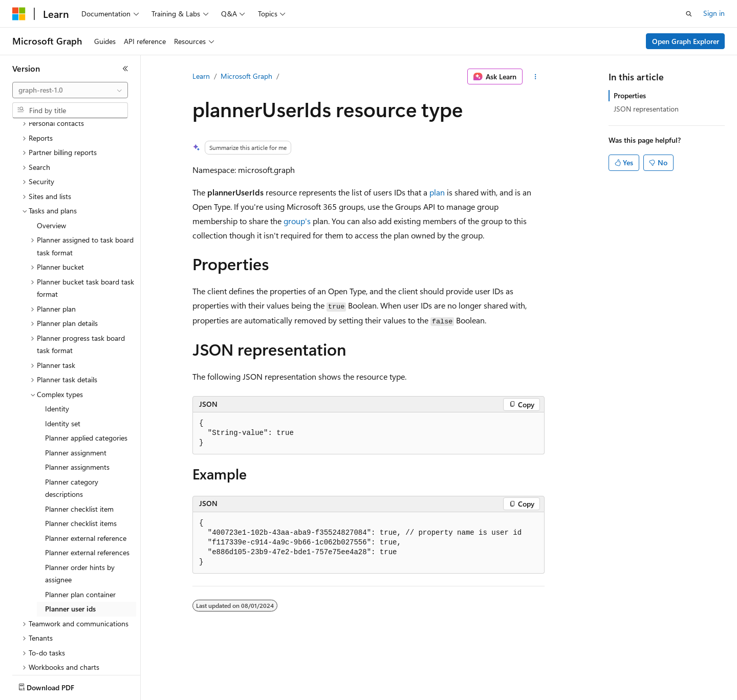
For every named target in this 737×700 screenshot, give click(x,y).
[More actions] (536, 77)
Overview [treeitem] (51, 166)
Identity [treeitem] (57, 349)
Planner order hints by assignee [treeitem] (80, 514)
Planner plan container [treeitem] (80, 534)
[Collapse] (125, 69)
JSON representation (646, 109)
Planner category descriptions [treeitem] (72, 428)
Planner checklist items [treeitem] (81, 463)
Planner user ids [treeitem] (70, 549)
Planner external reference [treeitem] (86, 478)
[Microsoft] (19, 14)
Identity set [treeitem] (63, 364)
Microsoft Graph (246, 76)
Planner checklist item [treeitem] (79, 449)
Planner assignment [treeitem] (76, 393)
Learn (201, 76)
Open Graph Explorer (686, 41)
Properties (630, 95)
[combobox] (70, 90)
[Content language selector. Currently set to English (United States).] (59, 685)
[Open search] (689, 14)
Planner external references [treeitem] (87, 493)
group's (297, 221)
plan (437, 192)
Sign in (714, 13)
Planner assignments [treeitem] (77, 407)
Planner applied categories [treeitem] (86, 378)
